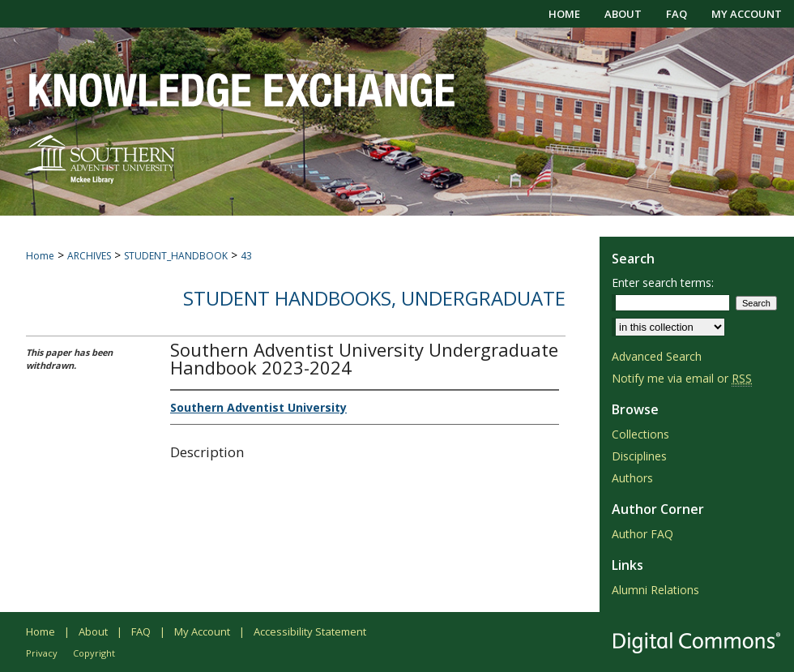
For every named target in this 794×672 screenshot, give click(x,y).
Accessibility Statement (310, 631)
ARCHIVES (89, 256)
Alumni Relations (655, 590)
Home (40, 256)
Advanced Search (657, 356)
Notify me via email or (682, 378)
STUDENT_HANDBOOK (176, 256)
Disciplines (639, 456)
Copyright (94, 653)
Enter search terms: (663, 282)
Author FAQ (642, 534)
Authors (632, 478)
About (93, 631)
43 (246, 256)
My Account (202, 631)
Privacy (42, 653)
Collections (640, 434)
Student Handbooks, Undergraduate (374, 298)
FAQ (141, 631)
